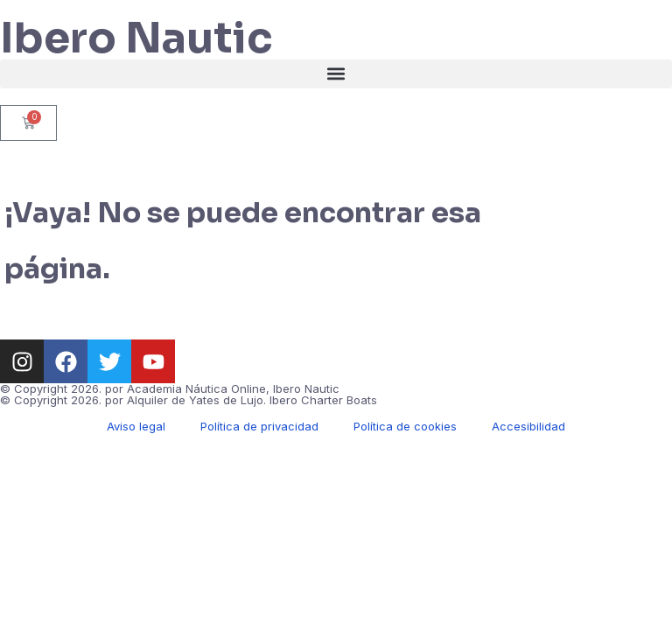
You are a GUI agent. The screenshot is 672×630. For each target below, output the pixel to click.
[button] (336, 74)
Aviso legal (136, 426)
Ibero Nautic (136, 38)
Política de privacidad (259, 426)
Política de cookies (405, 426)
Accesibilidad (528, 426)
